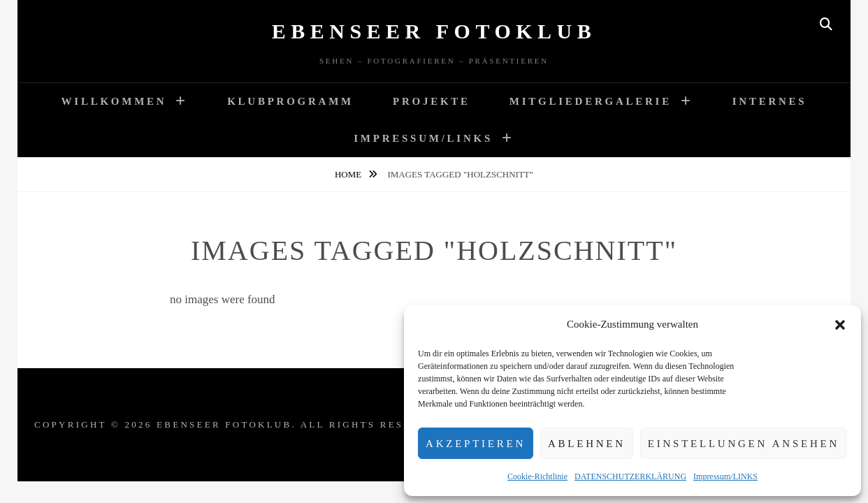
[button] (840, 325)
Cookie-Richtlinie (537, 476)
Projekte (432, 101)
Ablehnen (587, 444)
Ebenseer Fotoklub (434, 31)
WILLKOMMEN (114, 101)
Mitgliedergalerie (591, 101)
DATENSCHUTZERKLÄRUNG (630, 476)
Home (349, 174)
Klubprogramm (290, 101)
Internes (770, 101)
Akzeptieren (476, 444)
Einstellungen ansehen (744, 444)
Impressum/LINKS (725, 476)
